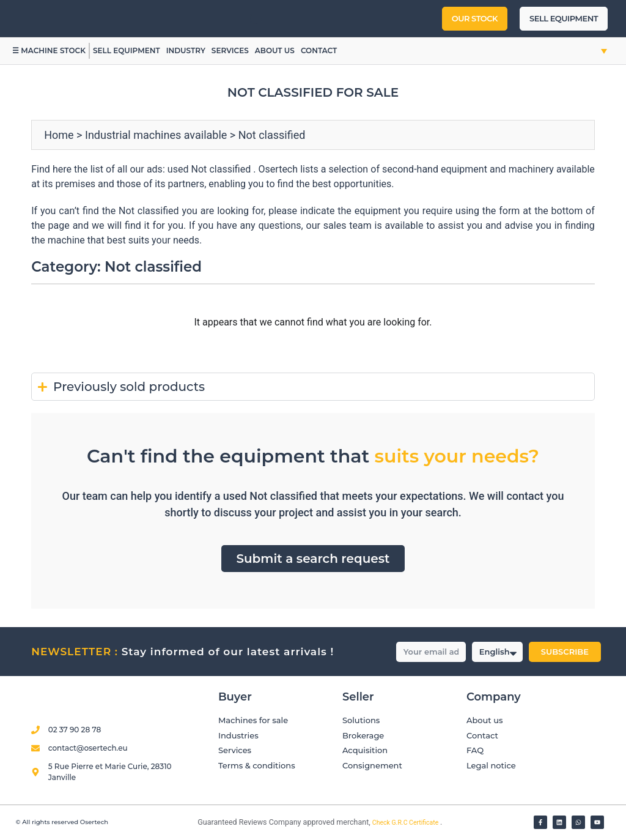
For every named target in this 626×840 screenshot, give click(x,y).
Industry (186, 50)
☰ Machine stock (49, 50)
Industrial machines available (156, 135)
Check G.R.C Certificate (406, 823)
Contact (319, 50)
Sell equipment (127, 50)
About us (275, 50)
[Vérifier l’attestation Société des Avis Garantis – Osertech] (190, 823)
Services (230, 50)
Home (59, 135)
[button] (591, 51)
